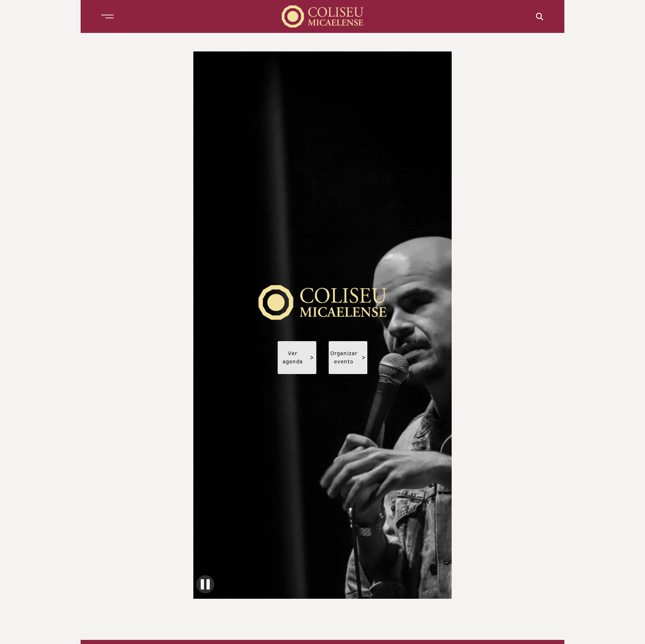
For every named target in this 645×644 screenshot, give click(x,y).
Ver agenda (298, 357)
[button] (107, 16)
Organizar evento (348, 357)
